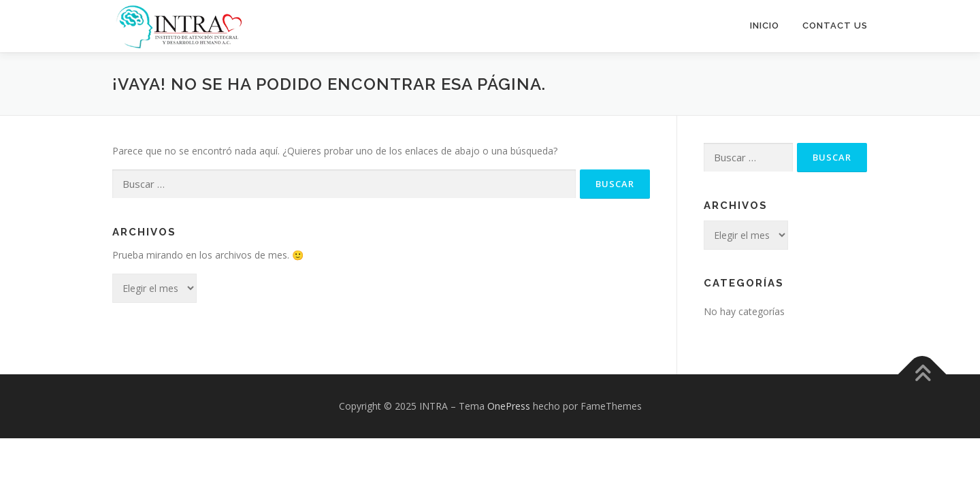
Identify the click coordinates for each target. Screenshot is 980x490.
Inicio (765, 26)
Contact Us (835, 26)
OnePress (509, 405)
